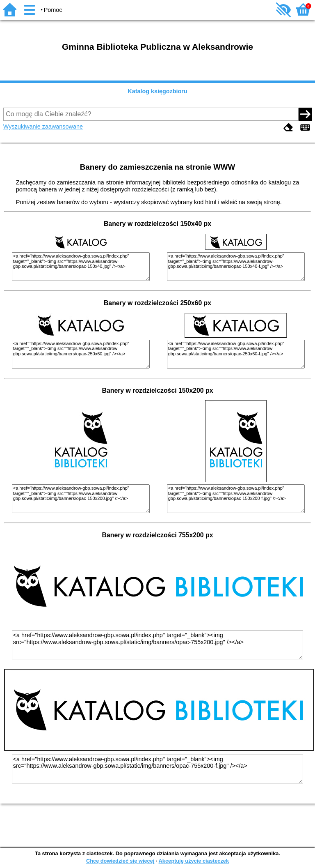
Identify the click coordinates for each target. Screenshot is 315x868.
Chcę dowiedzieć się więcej (120, 861)
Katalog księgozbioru (157, 91)
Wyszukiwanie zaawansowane (43, 127)
